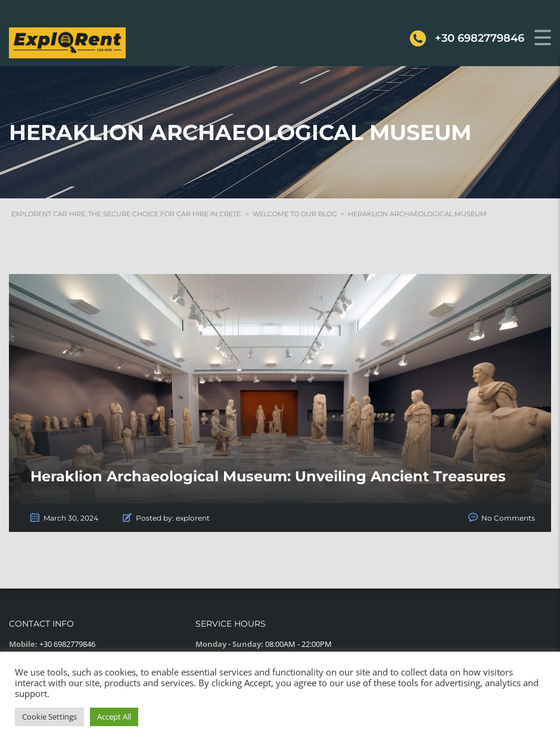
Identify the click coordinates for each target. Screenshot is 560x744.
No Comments (508, 518)
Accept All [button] (114, 717)
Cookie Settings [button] (49, 717)
